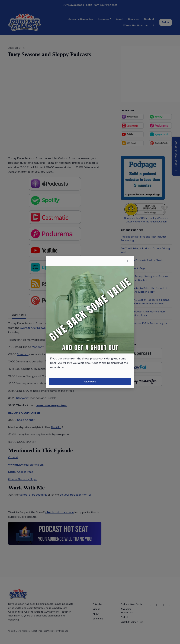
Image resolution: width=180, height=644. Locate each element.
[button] (128, 261)
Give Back (90, 382)
